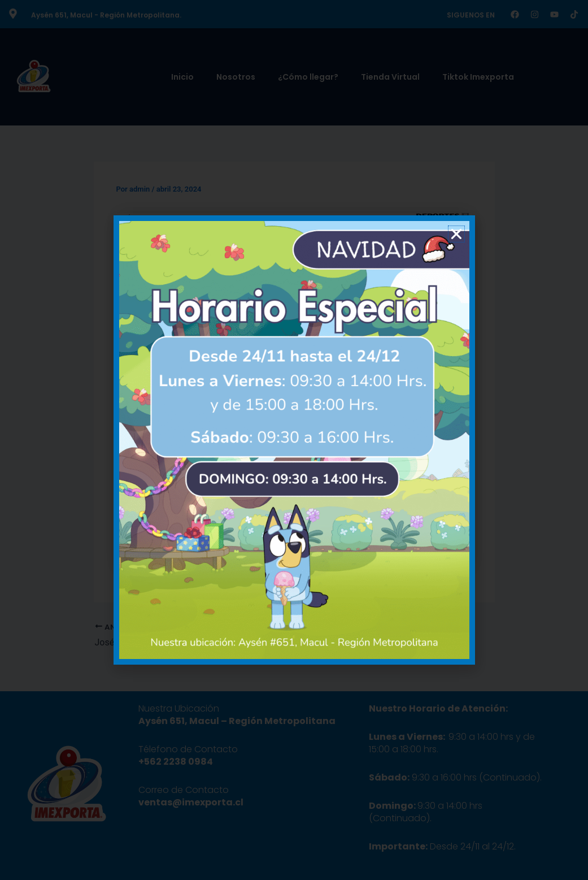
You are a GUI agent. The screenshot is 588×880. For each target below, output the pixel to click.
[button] (456, 234)
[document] (294, 440)
